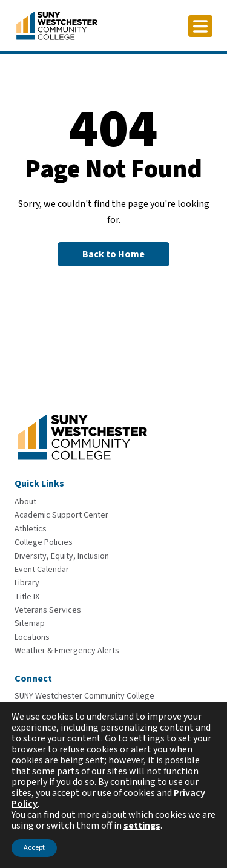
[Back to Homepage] (113, 254)
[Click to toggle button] (200, 26)
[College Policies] (44, 542)
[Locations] (32, 637)
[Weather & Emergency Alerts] (67, 651)
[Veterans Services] (48, 610)
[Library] (27, 583)
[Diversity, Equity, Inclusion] (62, 556)
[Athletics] (31, 529)
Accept (34, 848)
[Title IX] (27, 597)
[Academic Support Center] (61, 515)
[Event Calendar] (42, 570)
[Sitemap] (30, 623)
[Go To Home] (57, 25)
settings (142, 826)
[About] (25, 502)
